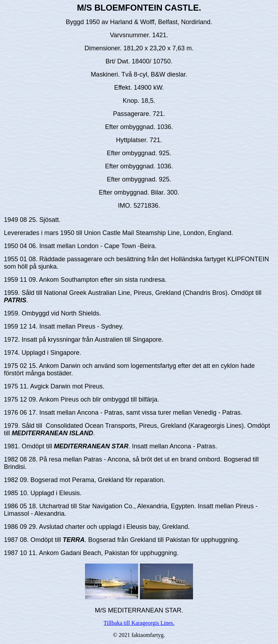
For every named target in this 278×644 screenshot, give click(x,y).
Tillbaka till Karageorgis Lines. (139, 623)
